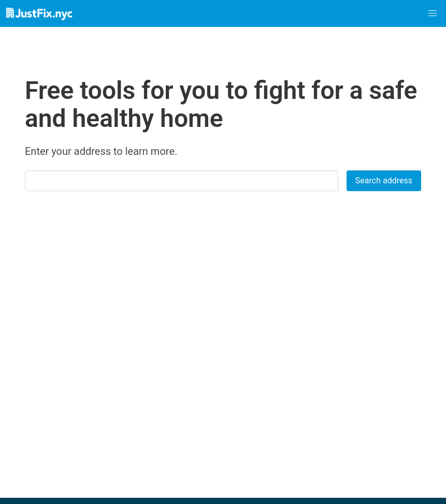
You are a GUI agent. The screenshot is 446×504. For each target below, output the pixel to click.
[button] (433, 13)
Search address (384, 181)
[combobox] (186, 181)
